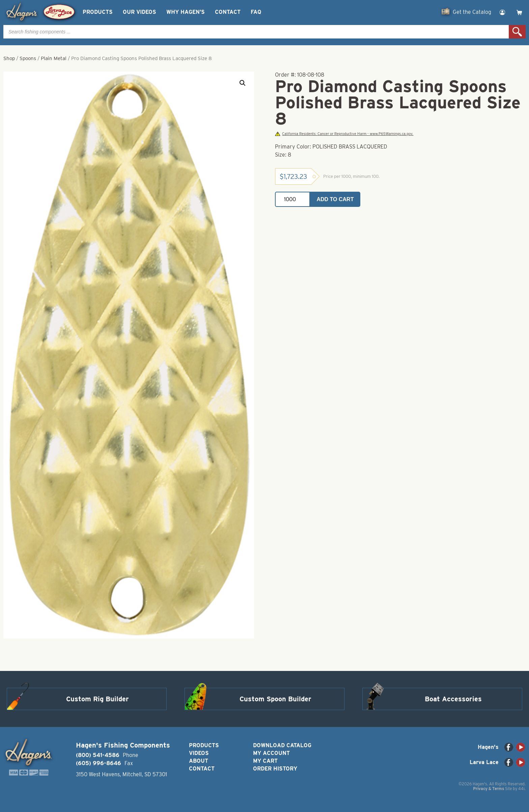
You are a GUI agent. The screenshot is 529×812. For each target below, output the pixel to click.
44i (521, 789)
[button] (243, 83)
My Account (271, 753)
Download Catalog (282, 745)
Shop (9, 58)
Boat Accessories (453, 699)
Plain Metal (54, 58)
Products (98, 12)
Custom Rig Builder (98, 699)
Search (517, 32)
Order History (275, 769)
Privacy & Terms (489, 789)
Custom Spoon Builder (275, 699)
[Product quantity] (293, 199)
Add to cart (335, 199)
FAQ (256, 12)
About (199, 761)
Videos (199, 753)
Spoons (28, 58)
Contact (228, 12)
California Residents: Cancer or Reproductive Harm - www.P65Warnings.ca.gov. (344, 134)
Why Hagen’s (186, 12)
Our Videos (140, 12)
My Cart (265, 761)
